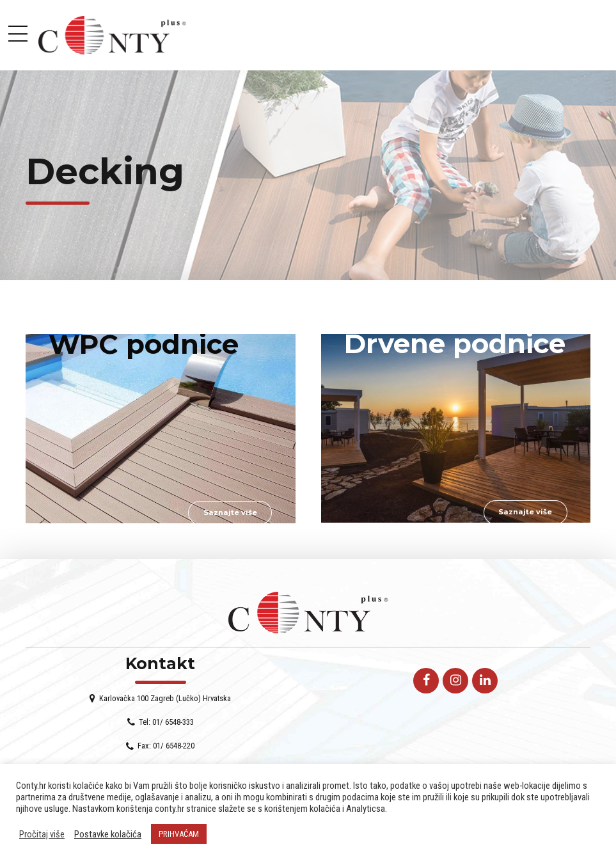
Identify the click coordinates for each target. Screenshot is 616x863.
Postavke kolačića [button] (108, 834)
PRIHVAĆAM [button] (179, 834)
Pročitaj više (42, 834)
